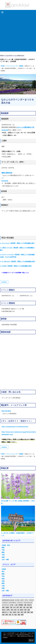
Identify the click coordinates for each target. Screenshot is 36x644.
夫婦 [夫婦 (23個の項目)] (27, 607)
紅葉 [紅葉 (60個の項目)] (3, 615)
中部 (3, 550)
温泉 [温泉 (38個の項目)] (29, 610)
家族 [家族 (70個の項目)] (31, 607)
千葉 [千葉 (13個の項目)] (11, 607)
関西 (3, 552)
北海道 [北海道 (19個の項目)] (7, 607)
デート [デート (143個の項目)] (26, 600)
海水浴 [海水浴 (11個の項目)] (22, 610)
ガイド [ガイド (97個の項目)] (22, 600)
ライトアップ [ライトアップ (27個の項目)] (5, 605)
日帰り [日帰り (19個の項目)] (8, 610)
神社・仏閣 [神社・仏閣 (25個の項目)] (23, 612)
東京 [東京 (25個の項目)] (12, 610)
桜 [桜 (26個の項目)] (18, 610)
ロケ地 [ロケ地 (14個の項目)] (11, 605)
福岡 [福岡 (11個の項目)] (28, 612)
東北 (3, 572)
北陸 (3, 581)
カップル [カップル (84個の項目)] (17, 600)
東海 (3, 579)
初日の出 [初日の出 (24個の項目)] (29, 605)
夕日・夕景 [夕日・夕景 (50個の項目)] (16, 607)
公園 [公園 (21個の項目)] (25, 605)
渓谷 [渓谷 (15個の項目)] (25, 610)
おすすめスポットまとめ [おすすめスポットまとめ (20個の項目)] (8, 600)
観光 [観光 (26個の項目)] (16, 615)
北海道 (4, 569)
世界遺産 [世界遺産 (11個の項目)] (21, 605)
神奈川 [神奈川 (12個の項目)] (15, 612)
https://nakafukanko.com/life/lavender (15, 427)
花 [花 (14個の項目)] (13, 615)
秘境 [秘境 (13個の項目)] (32, 612)
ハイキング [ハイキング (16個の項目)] (5, 603)
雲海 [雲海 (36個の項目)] (19, 615)
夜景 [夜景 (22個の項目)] (21, 607)
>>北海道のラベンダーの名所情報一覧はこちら (15, 273)
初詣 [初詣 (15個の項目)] (3, 607)
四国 (3, 557)
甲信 (3, 576)
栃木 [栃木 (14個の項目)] (15, 610)
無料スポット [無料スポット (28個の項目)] (5, 612)
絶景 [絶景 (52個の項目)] (7, 615)
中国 (3, 555)
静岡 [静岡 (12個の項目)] (22, 615)
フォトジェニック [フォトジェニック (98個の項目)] (28, 603)
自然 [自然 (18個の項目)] (10, 615)
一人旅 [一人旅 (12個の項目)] (16, 605)
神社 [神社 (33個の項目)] (19, 612)
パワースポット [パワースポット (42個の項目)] (12, 603)
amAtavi (4, 282)
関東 (3, 548)
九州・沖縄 (5, 560)
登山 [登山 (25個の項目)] (11, 612)
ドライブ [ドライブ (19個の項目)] (31, 600)
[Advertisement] (18, 33)
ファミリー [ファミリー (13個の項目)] (20, 603)
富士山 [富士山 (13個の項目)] (4, 610)
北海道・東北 (6, 545)
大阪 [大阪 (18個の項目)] (24, 607)
